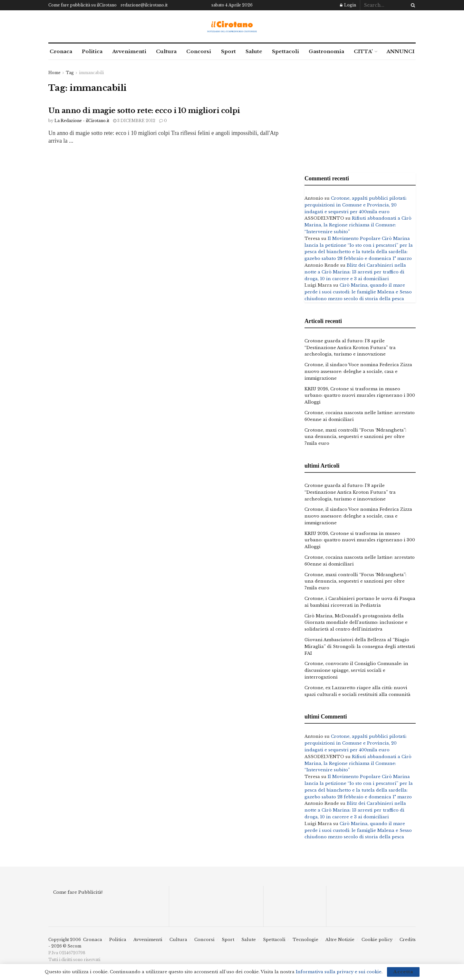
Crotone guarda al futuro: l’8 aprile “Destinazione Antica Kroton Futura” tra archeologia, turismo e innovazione (350, 348)
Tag (70, 73)
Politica (92, 51)
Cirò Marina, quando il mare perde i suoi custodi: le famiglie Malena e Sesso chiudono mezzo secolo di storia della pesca (358, 292)
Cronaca (61, 51)
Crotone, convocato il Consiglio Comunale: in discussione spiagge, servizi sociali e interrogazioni (356, 670)
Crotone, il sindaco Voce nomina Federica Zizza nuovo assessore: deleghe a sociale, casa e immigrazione (358, 371)
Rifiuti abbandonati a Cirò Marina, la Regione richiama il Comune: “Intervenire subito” (358, 225)
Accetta (403, 972)
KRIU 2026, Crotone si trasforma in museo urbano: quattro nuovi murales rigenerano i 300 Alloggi (360, 396)
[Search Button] (412, 5)
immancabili (91, 73)
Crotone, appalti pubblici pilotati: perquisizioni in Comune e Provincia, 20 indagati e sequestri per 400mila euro (356, 205)
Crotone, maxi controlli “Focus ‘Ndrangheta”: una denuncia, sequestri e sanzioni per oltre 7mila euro (355, 437)
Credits (408, 940)
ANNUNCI (400, 51)
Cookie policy (377, 940)
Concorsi (199, 51)
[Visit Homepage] (232, 27)
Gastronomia (326, 51)
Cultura (166, 51)
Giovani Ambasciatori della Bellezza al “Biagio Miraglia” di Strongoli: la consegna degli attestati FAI (360, 647)
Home (54, 73)
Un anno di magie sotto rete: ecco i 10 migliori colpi (144, 111)
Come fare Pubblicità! (78, 892)
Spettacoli (285, 51)
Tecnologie (305, 940)
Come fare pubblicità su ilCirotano (82, 5)
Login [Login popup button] (348, 5)
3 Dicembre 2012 (134, 121)
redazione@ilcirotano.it (144, 5)
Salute (254, 51)
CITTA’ (363, 51)
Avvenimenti (129, 51)
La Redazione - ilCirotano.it (82, 121)
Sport (228, 51)
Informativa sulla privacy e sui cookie (339, 972)
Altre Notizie (340, 940)
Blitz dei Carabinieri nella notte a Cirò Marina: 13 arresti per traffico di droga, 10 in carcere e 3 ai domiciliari (355, 272)
